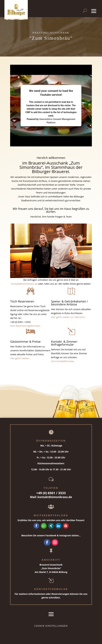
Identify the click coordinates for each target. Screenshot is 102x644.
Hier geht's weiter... (20, 358)
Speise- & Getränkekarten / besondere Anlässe (69, 303)
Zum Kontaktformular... (63, 361)
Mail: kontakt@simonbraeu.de (51, 497)
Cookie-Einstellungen (51, 626)
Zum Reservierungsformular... (26, 326)
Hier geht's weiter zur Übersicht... (69, 317)
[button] (36, 526)
